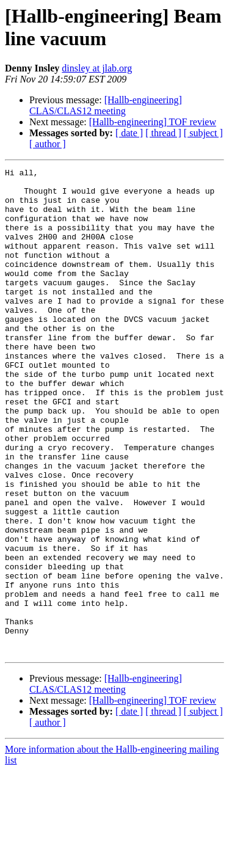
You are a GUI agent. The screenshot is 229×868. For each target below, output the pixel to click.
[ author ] (48, 144)
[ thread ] (163, 133)
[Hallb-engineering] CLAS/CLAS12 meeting (106, 105)
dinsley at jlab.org (97, 68)
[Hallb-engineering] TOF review (153, 122)
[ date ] (129, 133)
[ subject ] (203, 133)
